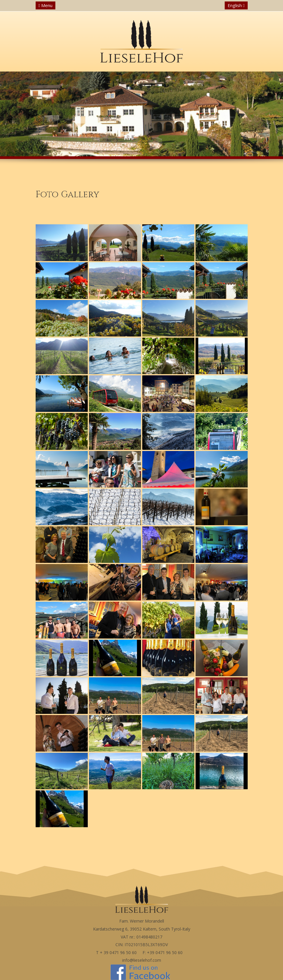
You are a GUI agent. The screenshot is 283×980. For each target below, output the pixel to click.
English (236, 5)
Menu (45, 5)
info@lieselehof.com (142, 960)
